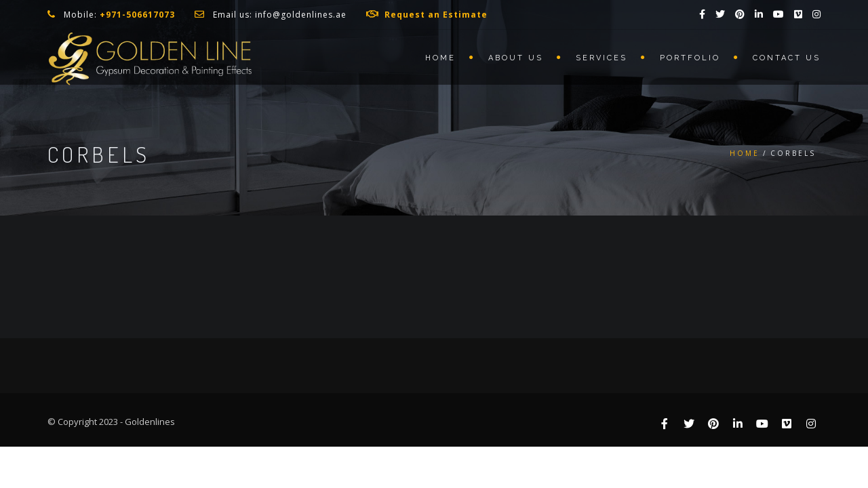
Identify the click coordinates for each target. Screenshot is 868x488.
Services (601, 58)
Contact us (787, 58)
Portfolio (690, 58)
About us (516, 58)
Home (440, 58)
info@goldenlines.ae (301, 15)
